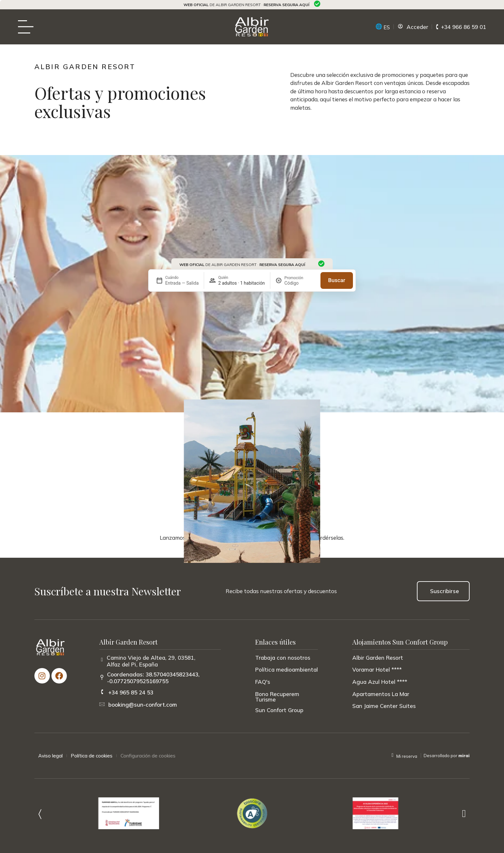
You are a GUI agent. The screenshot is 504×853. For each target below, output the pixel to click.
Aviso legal (50, 756)
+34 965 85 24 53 (131, 692)
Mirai (464, 756)
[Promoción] (300, 283)
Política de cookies (92, 756)
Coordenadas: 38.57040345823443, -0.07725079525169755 (153, 678)
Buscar (337, 280)
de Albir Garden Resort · (246, 5)
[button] (40, 813)
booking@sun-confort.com (143, 705)
